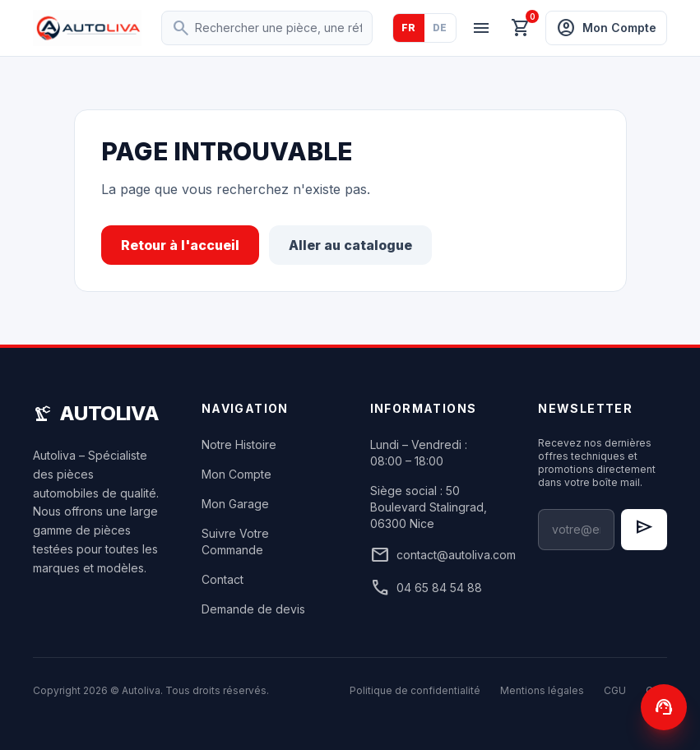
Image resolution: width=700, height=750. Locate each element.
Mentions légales (542, 690)
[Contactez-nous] (664, 707)
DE (440, 28)
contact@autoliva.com (435, 555)
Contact (223, 579)
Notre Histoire (239, 444)
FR (409, 28)
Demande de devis (253, 609)
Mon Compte (236, 474)
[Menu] (481, 28)
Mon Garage (235, 504)
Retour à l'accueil (180, 245)
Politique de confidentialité (415, 690)
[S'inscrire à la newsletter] (644, 530)
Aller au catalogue (350, 245)
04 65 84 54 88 (426, 588)
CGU (615, 690)
